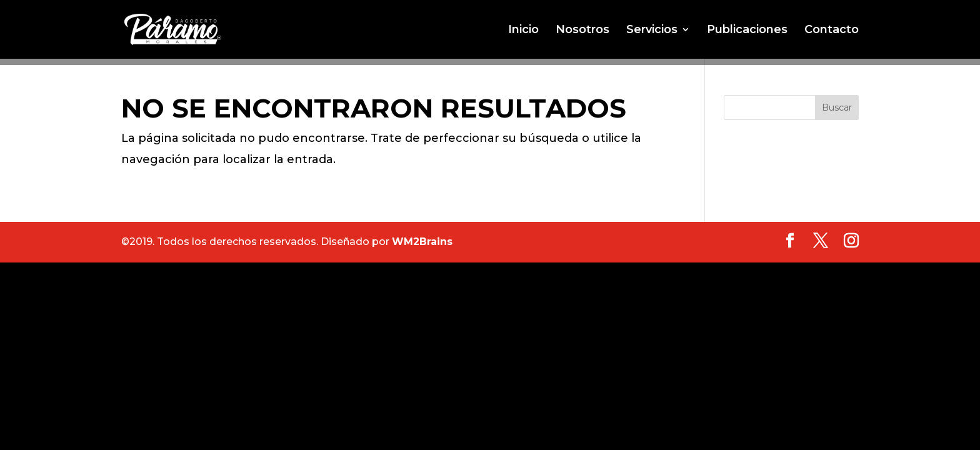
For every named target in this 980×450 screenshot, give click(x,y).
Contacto (832, 31)
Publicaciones (747, 31)
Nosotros (582, 31)
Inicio (523, 31)
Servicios (652, 31)
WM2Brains (422, 242)
